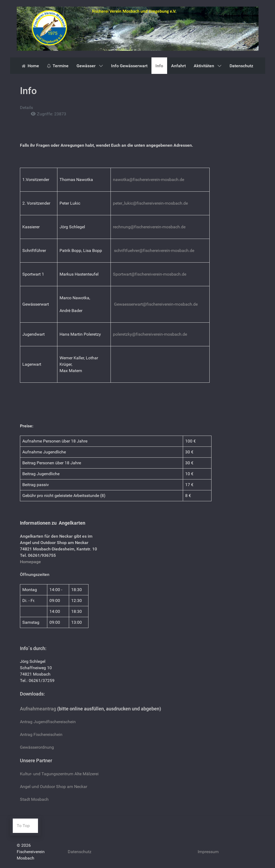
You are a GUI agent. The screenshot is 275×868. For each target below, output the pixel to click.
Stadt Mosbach (34, 799)
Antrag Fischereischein (41, 734)
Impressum (208, 852)
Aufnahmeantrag (38, 709)
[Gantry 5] (138, 28)
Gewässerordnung (37, 747)
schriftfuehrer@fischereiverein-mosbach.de (154, 250)
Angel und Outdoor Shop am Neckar (54, 787)
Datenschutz (80, 852)
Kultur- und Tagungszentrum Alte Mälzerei (59, 774)
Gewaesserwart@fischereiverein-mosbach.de (156, 304)
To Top (23, 826)
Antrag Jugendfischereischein (48, 722)
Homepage (30, 562)
